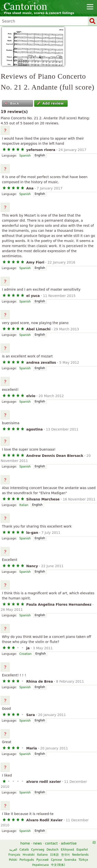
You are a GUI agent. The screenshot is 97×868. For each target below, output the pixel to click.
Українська (40, 865)
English (40, 155)
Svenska (70, 860)
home (25, 843)
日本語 (54, 855)
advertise (69, 843)
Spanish (25, 156)
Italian (24, 505)
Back (12, 103)
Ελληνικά (68, 850)
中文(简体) (58, 865)
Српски (56, 860)
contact (51, 843)
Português (27, 860)
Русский (42, 860)
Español (82, 850)
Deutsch (52, 850)
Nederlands (80, 855)
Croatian (25, 654)
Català (24, 850)
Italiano (42, 855)
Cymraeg (38, 850)
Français (14, 855)
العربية (13, 850)
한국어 (65, 855)
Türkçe (83, 860)
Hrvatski (29, 855)
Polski (13, 860)
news (38, 843)
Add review (50, 103)
